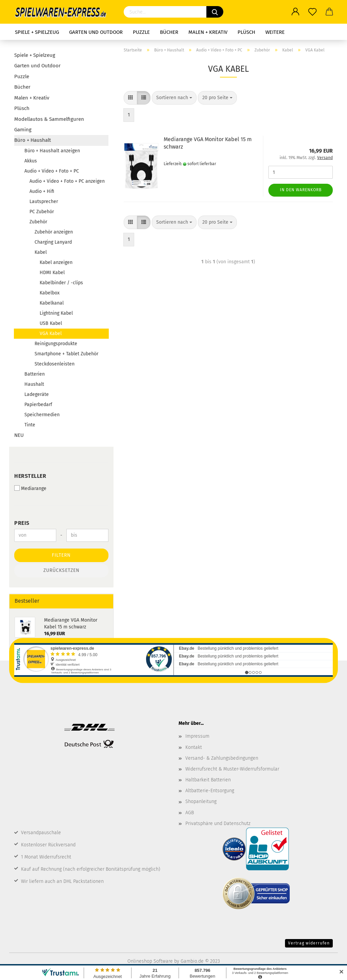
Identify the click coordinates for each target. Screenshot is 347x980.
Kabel (41, 252)
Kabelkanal (52, 303)
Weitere (275, 32)
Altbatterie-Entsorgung (210, 791)
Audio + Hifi (42, 191)
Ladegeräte (37, 394)
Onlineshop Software (150, 961)
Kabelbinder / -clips (61, 283)
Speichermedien (42, 415)
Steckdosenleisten (55, 364)
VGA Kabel (51, 333)
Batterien (35, 374)
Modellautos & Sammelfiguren (49, 119)
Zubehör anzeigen (54, 232)
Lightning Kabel (56, 313)
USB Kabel (51, 323)
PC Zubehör (42, 212)
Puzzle (141, 32)
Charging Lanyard (53, 242)
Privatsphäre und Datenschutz (218, 823)
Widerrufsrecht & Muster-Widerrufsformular (232, 769)
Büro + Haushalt (33, 140)
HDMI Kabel (52, 273)
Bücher (169, 32)
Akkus (31, 161)
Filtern (61, 555)
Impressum (197, 736)
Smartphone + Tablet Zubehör (66, 354)
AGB (190, 813)
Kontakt (194, 747)
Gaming (23, 130)
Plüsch (246, 32)
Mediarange (30, 488)
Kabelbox (50, 293)
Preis (22, 523)
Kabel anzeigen (56, 262)
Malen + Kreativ (208, 32)
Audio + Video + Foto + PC (52, 171)
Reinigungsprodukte (56, 344)
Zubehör (38, 222)
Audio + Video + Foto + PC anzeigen (67, 181)
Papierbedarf (38, 405)
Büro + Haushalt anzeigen (52, 151)
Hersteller (30, 476)
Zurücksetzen (62, 570)
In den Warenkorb (301, 190)
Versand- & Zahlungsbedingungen (222, 758)
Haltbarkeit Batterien (208, 780)
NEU (19, 435)
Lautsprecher (44, 202)
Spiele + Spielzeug (37, 32)
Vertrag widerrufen (309, 943)
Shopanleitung (201, 801)
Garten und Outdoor (96, 32)
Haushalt (34, 384)
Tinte (30, 425)
